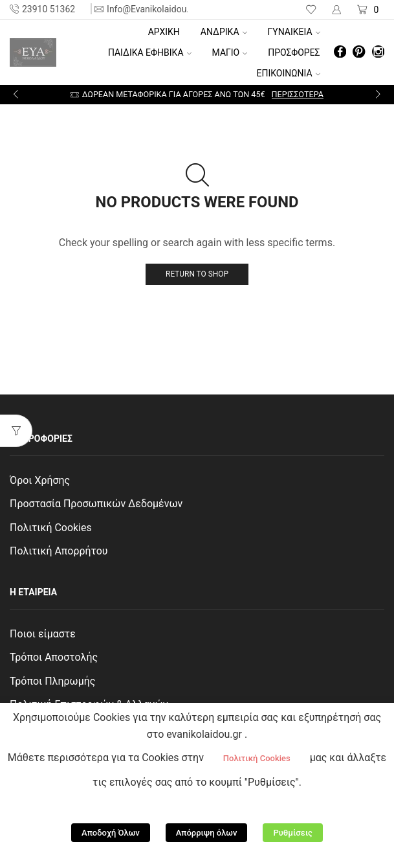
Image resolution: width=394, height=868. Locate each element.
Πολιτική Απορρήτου (59, 551)
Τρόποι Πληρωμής (52, 681)
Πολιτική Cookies (51, 528)
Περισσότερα (298, 94)
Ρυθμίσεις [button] (293, 833)
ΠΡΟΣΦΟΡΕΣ (294, 52)
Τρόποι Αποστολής (54, 657)
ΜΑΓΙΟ (230, 52)
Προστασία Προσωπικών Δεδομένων (96, 504)
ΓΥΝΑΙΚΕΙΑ (294, 32)
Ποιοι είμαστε (43, 634)
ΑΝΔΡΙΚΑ (224, 32)
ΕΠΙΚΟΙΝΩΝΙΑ (289, 73)
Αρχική (164, 32)
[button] (16, 95)
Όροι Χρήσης (40, 480)
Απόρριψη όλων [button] (207, 833)
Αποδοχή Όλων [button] (111, 833)
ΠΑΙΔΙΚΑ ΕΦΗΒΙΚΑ (150, 52)
